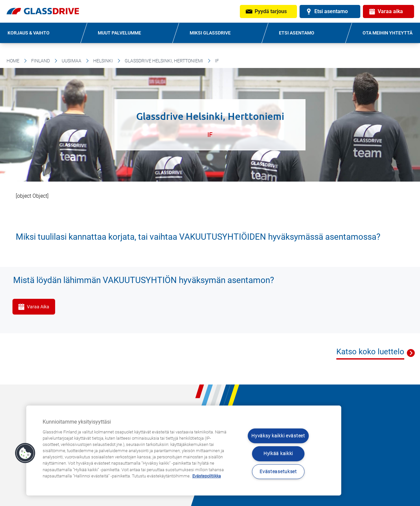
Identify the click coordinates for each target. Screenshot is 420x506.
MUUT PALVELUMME (119, 33)
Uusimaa (72, 61)
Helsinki (103, 61)
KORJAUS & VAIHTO (29, 33)
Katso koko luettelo (370, 352)
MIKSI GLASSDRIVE (210, 33)
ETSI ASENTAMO (297, 33)
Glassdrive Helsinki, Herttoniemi (164, 61)
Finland (41, 61)
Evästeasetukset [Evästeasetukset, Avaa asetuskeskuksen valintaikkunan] (278, 472)
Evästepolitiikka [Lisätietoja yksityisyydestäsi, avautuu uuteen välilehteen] (207, 476)
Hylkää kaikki (278, 454)
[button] (25, 453)
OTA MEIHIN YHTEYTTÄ (388, 33)
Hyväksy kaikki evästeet (278, 436)
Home (13, 61)
